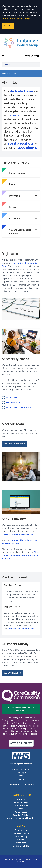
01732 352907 (27, 785)
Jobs (21, 809)
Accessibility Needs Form (16, 407)
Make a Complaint (21, 846)
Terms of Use (21, 830)
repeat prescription (20, 143)
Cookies (21, 840)
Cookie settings (23, 18)
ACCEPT (8, 26)
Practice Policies (21, 815)
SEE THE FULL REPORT (21, 743)
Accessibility (10, 398)
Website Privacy (21, 833)
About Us (21, 799)
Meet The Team (21, 806)
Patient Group (21, 812)
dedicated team (21, 91)
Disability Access (12, 403)
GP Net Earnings (21, 803)
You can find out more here (22, 629)
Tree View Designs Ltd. (21, 859)
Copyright (21, 843)
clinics (15, 115)
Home (4, 73)
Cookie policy (8, 18)
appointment (27, 147)
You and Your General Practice (21, 818)
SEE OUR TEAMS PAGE (14, 444)
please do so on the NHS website (17, 534)
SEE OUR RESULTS (12, 673)
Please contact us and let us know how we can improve (21, 555)
